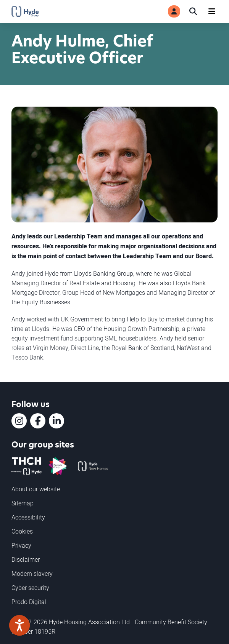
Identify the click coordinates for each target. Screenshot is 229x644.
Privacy (21, 545)
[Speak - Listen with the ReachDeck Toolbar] (19, 625)
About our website (36, 489)
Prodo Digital (29, 602)
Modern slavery (32, 574)
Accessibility (28, 517)
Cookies (22, 531)
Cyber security (30, 588)
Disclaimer (26, 559)
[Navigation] (212, 11)
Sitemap (23, 503)
